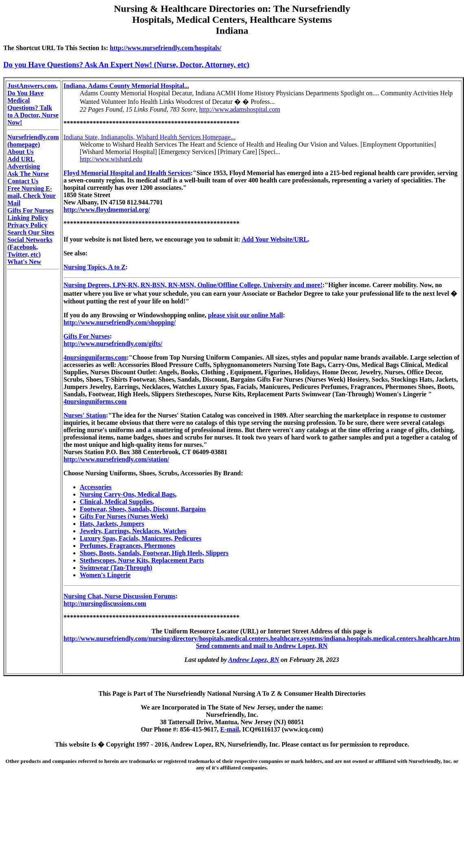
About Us (20, 152)
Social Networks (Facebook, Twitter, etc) (30, 247)
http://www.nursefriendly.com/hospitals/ (166, 48)
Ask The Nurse (28, 174)
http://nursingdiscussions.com (105, 603)
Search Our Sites (31, 232)
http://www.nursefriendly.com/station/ (117, 459)
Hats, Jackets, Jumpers (112, 524)
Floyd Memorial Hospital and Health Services (127, 173)
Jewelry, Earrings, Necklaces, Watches (133, 531)
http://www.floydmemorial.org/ (107, 210)
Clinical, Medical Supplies (116, 502)
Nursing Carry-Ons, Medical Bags (128, 494)
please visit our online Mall (246, 315)
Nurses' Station (85, 415)
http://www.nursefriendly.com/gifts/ (113, 344)
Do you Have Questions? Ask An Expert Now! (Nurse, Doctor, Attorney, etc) (126, 65)
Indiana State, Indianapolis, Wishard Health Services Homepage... (150, 137)
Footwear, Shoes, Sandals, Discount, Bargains (143, 509)
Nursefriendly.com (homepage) (33, 141)
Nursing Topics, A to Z (95, 267)
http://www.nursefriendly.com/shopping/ (120, 322)
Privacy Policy (27, 225)
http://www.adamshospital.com (240, 109)
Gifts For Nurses (30, 210)
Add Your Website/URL (275, 239)
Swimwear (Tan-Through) (116, 568)
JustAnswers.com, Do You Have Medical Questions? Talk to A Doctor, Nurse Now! (33, 104)
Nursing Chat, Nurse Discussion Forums (120, 596)
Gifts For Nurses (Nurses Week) (124, 516)
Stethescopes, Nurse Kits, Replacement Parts (142, 560)
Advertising (24, 166)
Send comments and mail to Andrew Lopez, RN (262, 646)
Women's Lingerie (105, 575)
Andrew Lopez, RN (254, 660)
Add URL (21, 159)
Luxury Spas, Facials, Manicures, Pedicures (141, 538)
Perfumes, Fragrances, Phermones (128, 546)
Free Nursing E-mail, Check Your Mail (32, 196)
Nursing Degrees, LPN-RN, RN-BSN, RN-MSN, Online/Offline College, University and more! (193, 285)
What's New (24, 262)
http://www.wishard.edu (111, 159)
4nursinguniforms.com (95, 357)
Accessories (96, 487)
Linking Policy (28, 218)
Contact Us (23, 181)
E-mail (229, 729)
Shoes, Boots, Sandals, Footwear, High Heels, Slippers (154, 553)
